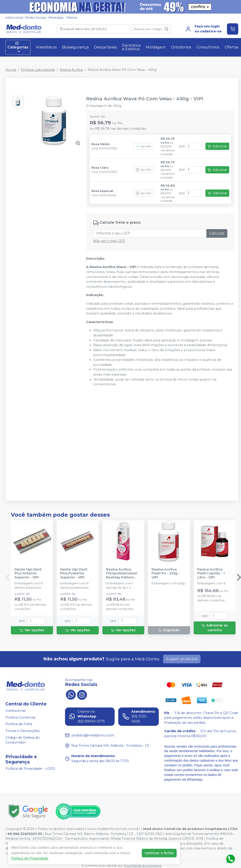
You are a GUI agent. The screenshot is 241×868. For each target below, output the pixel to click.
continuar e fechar (159, 853)
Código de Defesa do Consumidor (23, 740)
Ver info (144, 146)
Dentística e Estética (131, 47)
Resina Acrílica (71, 70)
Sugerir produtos (182, 659)
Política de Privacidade (30, 858)
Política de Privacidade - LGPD (30, 769)
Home (11, 70)
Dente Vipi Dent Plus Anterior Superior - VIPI (28, 573)
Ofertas (72, 18)
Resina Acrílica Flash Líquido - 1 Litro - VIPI (211, 573)
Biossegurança (75, 47)
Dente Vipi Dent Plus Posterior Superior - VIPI (74, 573)
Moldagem (156, 47)
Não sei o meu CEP (109, 241)
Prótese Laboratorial (38, 70)
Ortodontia (181, 47)
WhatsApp (56, 18)
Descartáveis (105, 47)
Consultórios (208, 47)
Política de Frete (19, 724)
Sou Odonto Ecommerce (143, 866)
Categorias (18, 47)
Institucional (14, 18)
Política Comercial (20, 717)
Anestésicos (46, 47)
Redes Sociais (36, 18)
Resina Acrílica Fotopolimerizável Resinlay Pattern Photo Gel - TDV (122, 573)
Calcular (217, 233)
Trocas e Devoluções (23, 731)
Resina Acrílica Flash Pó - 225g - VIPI (166, 573)
